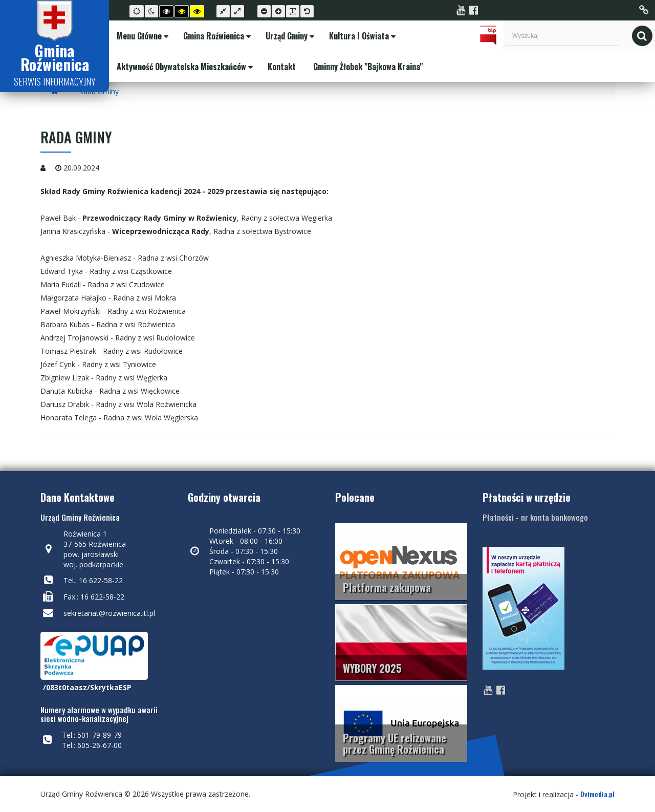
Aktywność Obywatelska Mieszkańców (184, 67)
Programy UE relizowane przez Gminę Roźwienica (395, 743)
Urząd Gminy (289, 36)
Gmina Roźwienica (216, 36)
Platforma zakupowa (387, 587)
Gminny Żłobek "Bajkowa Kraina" (367, 67)
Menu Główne (141, 36)
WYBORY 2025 (372, 668)
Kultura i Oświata (361, 36)
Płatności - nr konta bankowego (535, 517)
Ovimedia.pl (597, 794)
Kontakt (281, 67)
